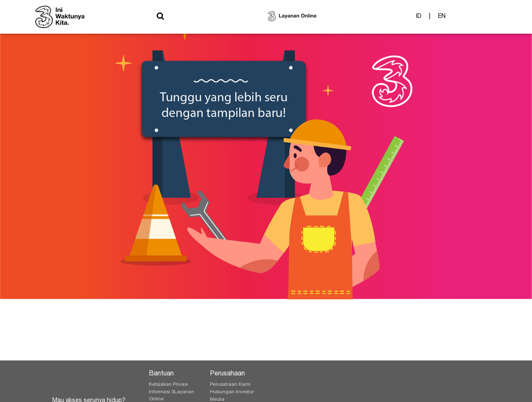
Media (217, 400)
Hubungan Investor (232, 392)
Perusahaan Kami (230, 385)
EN (442, 18)
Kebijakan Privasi (168, 385)
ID (419, 18)
